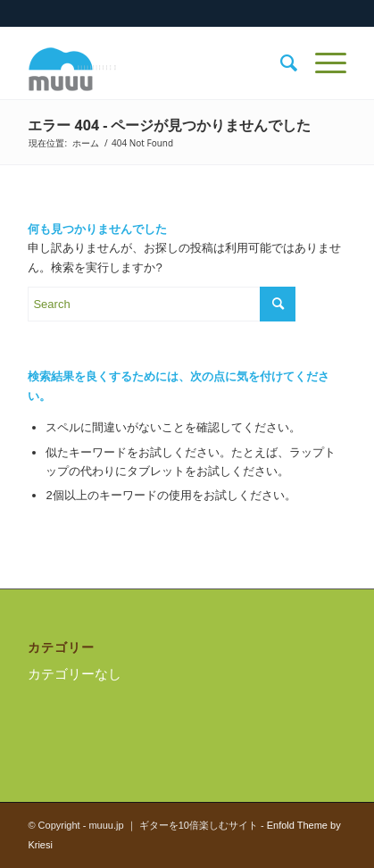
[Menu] (322, 63)
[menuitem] (280, 63)
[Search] (280, 63)
